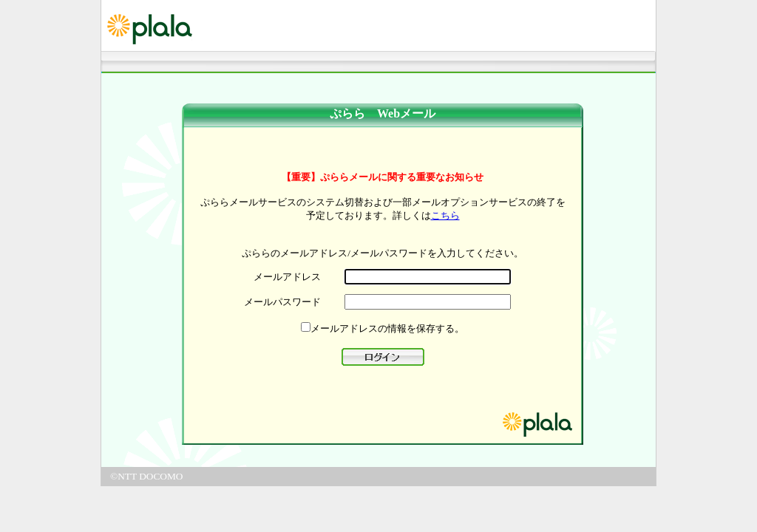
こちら (445, 215)
